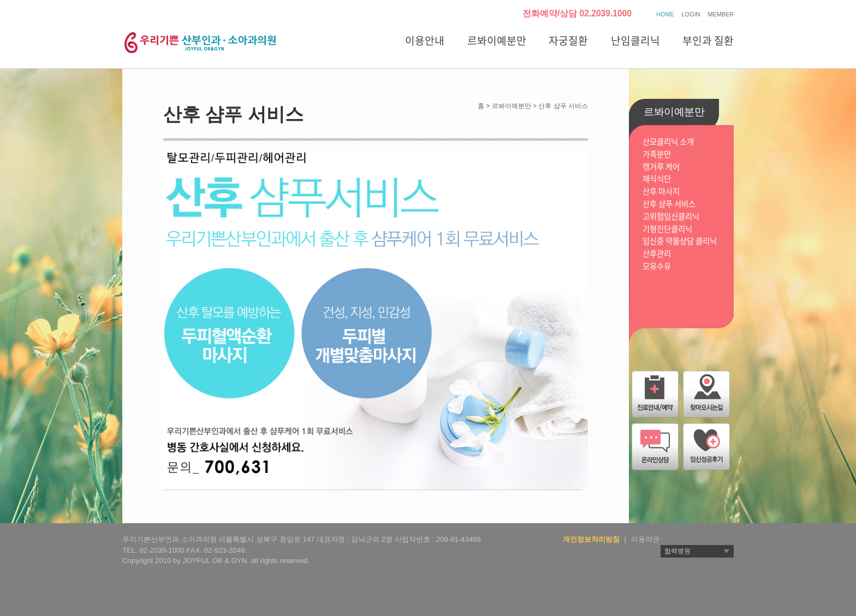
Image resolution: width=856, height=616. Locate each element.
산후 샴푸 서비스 (669, 204)
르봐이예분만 (497, 40)
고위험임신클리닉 (671, 217)
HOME (665, 14)
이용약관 (645, 539)
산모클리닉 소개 (668, 142)
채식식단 (657, 179)
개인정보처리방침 (591, 539)
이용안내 (425, 40)
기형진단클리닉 (667, 229)
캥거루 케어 (661, 167)
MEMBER (721, 14)
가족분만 (657, 154)
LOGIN (691, 14)
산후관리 (657, 254)
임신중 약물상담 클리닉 (680, 241)
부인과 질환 (708, 40)
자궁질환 (568, 40)
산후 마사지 (661, 191)
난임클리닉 (635, 40)
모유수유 (657, 266)
